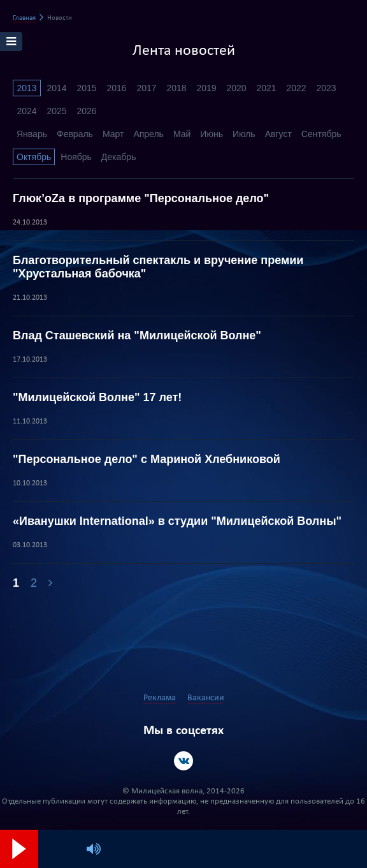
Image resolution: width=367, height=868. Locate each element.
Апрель (148, 134)
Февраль (75, 134)
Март (113, 134)
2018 (176, 88)
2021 (266, 88)
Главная (24, 18)
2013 (26, 88)
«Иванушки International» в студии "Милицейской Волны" (177, 521)
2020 (236, 88)
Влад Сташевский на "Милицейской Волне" (137, 335)
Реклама (160, 698)
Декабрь (119, 157)
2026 (86, 111)
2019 (206, 88)
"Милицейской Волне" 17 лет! (97, 397)
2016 (116, 88)
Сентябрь (321, 134)
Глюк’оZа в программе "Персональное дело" (141, 198)
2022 (296, 88)
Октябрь (34, 157)
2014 (56, 88)
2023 (326, 88)
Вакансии (206, 698)
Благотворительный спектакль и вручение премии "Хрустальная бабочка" (158, 267)
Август (278, 134)
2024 (26, 111)
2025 (56, 111)
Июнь (212, 134)
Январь (32, 134)
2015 (86, 88)
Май (182, 134)
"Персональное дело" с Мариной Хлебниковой (147, 459)
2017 (146, 88)
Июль (244, 134)
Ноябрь (76, 157)
